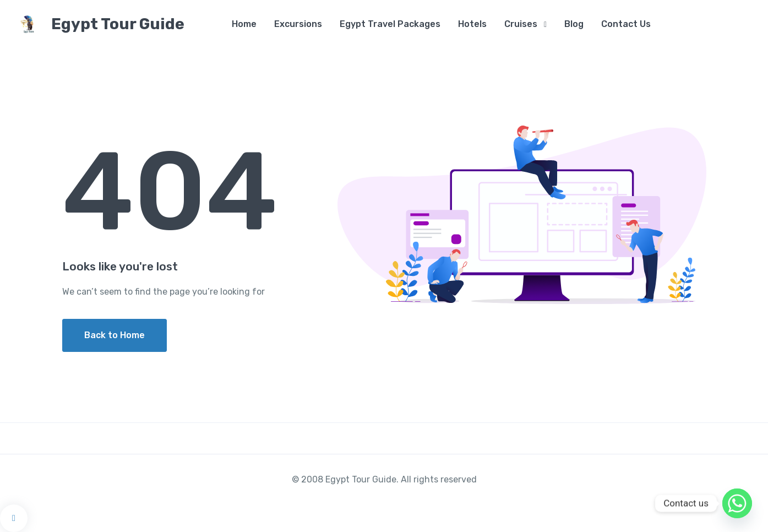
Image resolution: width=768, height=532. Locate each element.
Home (244, 24)
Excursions (298, 24)
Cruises (521, 24)
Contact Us (626, 24)
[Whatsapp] (737, 503)
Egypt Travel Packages (390, 24)
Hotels (472, 24)
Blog (574, 24)
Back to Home (115, 335)
